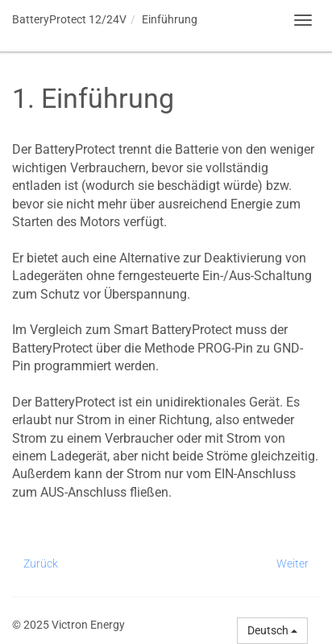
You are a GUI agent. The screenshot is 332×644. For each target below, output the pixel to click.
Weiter (293, 563)
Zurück (41, 563)
